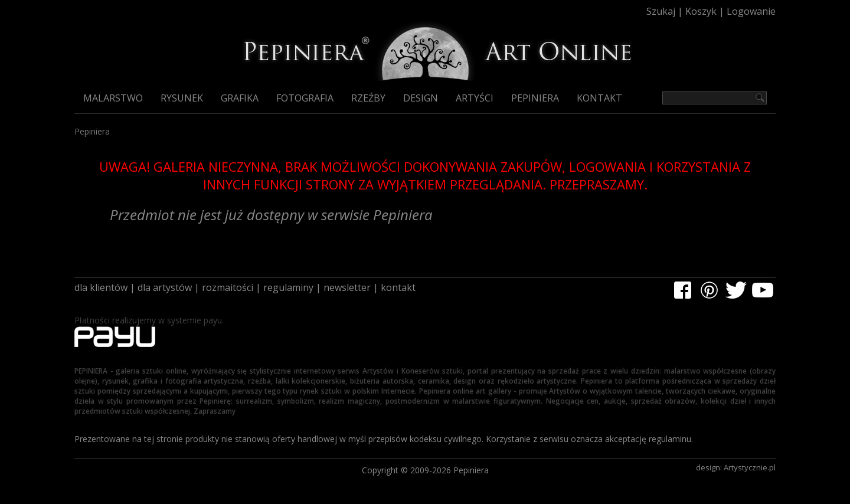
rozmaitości (228, 287)
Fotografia (305, 98)
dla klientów (101, 287)
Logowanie (751, 11)
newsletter (347, 287)
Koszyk (701, 11)
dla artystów (165, 287)
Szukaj (661, 11)
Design (421, 98)
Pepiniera (535, 98)
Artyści (475, 98)
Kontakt (599, 98)
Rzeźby (368, 98)
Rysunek (182, 98)
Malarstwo (113, 98)
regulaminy (288, 287)
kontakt (398, 287)
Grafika (240, 98)
